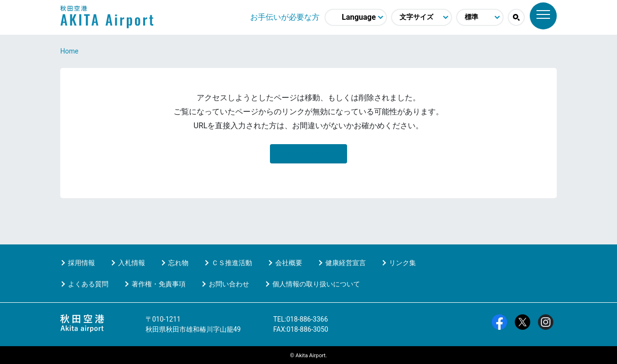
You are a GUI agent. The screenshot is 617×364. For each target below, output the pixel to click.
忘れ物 (178, 263)
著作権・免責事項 (159, 284)
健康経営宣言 (346, 263)
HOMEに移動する (308, 154)
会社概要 (289, 263)
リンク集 (402, 263)
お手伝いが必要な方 (285, 17)
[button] (516, 17)
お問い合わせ (229, 284)
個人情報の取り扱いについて (316, 284)
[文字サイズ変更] (422, 17)
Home (69, 51)
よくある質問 (88, 284)
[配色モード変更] (480, 17)
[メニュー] (543, 16)
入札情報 (132, 263)
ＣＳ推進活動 (232, 263)
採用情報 (81, 263)
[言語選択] (356, 17)
